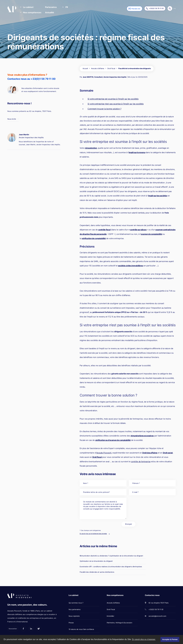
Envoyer (129, 524)
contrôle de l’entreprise (141, 462)
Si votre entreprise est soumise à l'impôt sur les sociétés (113, 99)
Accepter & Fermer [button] (170, 639)
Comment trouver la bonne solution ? (104, 109)
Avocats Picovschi (104, 453)
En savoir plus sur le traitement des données (93, 534)
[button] (27, 7)
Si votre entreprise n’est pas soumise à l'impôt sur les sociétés (116, 104)
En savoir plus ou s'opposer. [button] (144, 639)
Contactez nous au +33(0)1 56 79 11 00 (32, 79)
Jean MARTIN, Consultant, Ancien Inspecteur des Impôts (105, 77)
